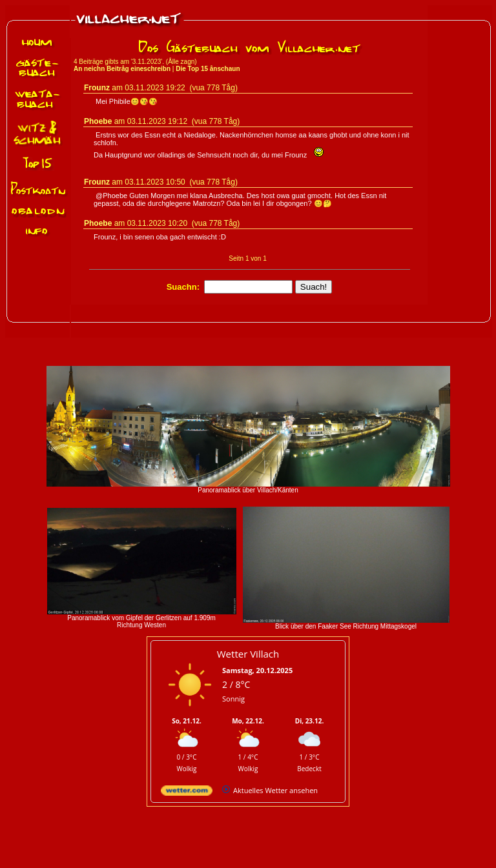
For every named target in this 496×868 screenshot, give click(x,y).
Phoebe (98, 121)
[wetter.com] (187, 793)
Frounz (97, 88)
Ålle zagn (181, 62)
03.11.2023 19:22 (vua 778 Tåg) (181, 88)
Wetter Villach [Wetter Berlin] (248, 654)
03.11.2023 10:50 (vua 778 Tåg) (181, 182)
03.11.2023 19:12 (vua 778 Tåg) (184, 121)
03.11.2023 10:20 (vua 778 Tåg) (184, 223)
